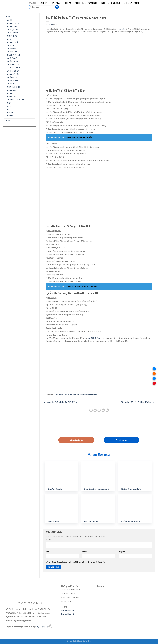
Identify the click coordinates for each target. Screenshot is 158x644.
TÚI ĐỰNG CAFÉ (11, 90)
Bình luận (49, 540)
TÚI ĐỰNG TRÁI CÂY (13, 42)
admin (57, 24)
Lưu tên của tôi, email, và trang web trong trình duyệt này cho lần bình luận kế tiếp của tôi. (77, 562)
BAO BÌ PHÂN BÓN (12, 33)
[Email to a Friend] (99, 410)
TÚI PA (9, 39)
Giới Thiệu (45, 3)
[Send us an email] (50, 626)
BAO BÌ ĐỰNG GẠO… (13, 30)
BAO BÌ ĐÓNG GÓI (12, 58)
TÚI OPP (9, 109)
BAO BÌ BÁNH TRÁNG (13, 65)
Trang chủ (33, 3)
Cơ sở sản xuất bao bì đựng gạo (131, 521)
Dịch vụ (69, 3)
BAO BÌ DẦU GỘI (11, 46)
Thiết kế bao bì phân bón (55, 489)
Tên (47, 552)
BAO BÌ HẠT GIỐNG (12, 62)
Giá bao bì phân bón (54, 521)
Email (84, 552)
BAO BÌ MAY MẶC (12, 49)
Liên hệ (102, 3)
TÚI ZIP (9, 103)
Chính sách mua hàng (68, 610)
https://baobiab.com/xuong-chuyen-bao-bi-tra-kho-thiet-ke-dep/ (75, 394)
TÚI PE (137, 3)
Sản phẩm (57, 3)
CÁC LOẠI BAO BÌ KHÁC (14, 68)
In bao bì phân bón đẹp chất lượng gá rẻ (97, 489)
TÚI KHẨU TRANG (12, 36)
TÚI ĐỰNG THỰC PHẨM (13, 55)
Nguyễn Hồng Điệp (42, 627)
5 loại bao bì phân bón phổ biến (131, 489)
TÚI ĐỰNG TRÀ (11, 93)
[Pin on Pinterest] (103, 410)
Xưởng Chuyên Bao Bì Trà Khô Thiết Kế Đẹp (60, 402)
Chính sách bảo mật (68, 614)
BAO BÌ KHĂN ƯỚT (12, 52)
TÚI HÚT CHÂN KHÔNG (13, 87)
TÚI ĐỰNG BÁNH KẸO (13, 23)
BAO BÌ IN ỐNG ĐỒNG (13, 20)
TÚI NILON (10, 113)
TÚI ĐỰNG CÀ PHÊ (12, 27)
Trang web (122, 552)
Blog (84, 3)
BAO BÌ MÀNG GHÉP (13, 71)
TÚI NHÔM (10, 116)
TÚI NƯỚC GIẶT (11, 97)
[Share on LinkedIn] (107, 410)
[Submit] (57, 7)
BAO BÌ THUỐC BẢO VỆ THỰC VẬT (17, 100)
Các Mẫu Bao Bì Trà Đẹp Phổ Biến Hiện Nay (138, 402)
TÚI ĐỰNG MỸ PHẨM (13, 74)
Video (77, 3)
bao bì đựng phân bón (91, 521)
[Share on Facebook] (91, 410)
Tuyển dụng (93, 3)
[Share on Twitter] (95, 410)
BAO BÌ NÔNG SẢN (114, 3)
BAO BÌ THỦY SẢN (12, 77)
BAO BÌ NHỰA (127, 3)
